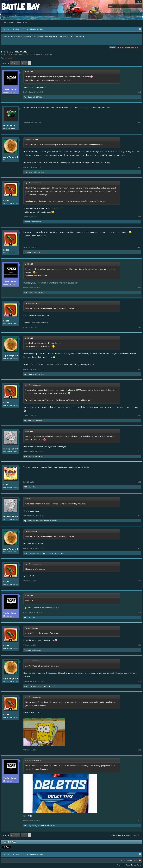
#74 (140, 581)
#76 (140, 645)
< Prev (13, 63)
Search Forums (9, 22)
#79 (140, 821)
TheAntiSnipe (10, 89)
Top (135, 860)
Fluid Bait (27, 97)
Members (19, 16)
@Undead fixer (50, 162)
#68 (140, 369)
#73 (140, 548)
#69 (140, 416)
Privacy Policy (136, 865)
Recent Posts (22, 22)
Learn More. (80, 36)
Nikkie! (26, 172)
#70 (140, 452)
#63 (140, 167)
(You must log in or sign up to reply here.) (127, 835)
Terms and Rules (124, 865)
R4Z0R (40, 54)
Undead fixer (9, 125)
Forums (6, 16)
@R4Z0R (32, 151)
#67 (140, 327)
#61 (140, 92)
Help (123, 860)
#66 (140, 288)
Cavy (5, 485)
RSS (140, 860)
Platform (12, 6)
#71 (140, 482)
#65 (140, 247)
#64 (140, 217)
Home (129, 860)
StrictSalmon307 (45, 521)
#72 (140, 516)
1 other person (54, 553)
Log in (139, 2)
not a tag (10, 58)
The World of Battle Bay (20, 54)
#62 (140, 123)
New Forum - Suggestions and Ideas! (127, 47)
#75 (140, 613)
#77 (140, 681)
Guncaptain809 (10, 449)
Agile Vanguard (11, 157)
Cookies (112, 47)
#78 (140, 750)
